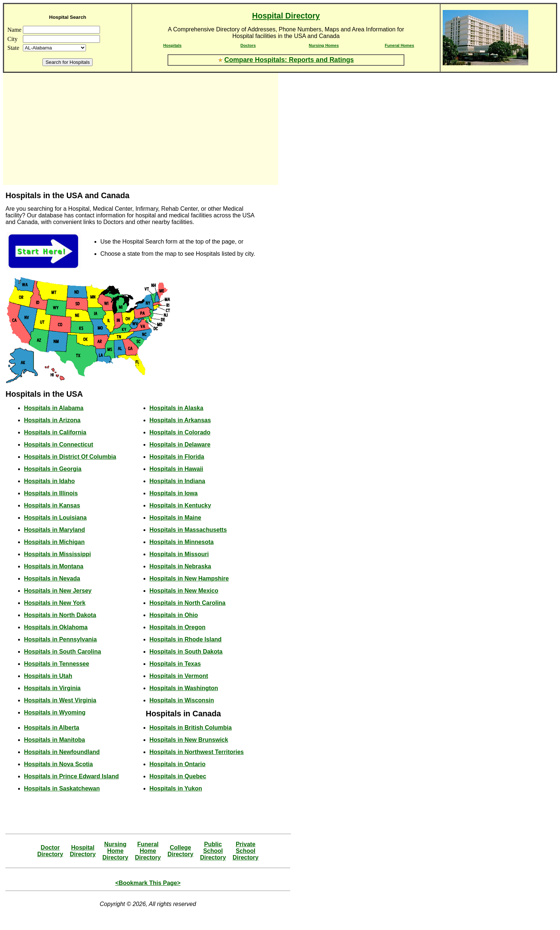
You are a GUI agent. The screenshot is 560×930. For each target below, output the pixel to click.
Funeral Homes (399, 45)
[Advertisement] (69, 129)
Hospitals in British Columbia (191, 728)
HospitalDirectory (83, 851)
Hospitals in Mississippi (57, 554)
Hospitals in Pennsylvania (60, 639)
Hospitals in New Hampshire (189, 578)
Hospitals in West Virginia (60, 700)
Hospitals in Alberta (52, 728)
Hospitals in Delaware (180, 445)
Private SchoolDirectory (245, 851)
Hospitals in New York (55, 603)
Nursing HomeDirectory (115, 851)
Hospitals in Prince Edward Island (71, 776)
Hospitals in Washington (184, 688)
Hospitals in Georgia (53, 469)
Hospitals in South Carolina (63, 652)
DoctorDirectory (50, 851)
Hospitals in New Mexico (184, 591)
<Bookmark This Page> (148, 883)
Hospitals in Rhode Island (186, 639)
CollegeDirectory (180, 851)
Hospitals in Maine (175, 518)
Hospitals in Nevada (52, 578)
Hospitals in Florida (177, 457)
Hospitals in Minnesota (182, 542)
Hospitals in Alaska (176, 408)
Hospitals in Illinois (51, 493)
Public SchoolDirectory (213, 851)
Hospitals (173, 45)
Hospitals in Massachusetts (188, 530)
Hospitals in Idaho (49, 481)
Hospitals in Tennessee (57, 664)
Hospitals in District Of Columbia (70, 457)
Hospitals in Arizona (52, 420)
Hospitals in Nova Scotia (58, 764)
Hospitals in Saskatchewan (62, 788)
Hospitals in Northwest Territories (197, 752)
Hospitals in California (55, 432)
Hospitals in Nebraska (180, 566)
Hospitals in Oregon (177, 627)
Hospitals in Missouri (179, 554)
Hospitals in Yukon (176, 788)
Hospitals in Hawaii (176, 469)
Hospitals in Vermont (179, 676)
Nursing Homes (324, 45)
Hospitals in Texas (175, 664)
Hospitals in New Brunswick (189, 740)
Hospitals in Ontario (177, 764)
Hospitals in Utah (48, 676)
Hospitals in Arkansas (180, 420)
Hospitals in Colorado (180, 432)
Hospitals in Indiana (177, 481)
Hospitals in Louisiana (55, 518)
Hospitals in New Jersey (58, 591)
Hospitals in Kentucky (180, 505)
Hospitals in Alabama (54, 408)
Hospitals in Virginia (52, 688)
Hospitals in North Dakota (60, 615)
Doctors (248, 45)
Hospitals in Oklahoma (56, 627)
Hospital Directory (286, 16)
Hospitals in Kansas (52, 505)
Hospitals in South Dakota (186, 652)
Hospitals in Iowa (174, 493)
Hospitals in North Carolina (187, 603)
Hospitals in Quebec (178, 776)
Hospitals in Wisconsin (182, 700)
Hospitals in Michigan (54, 542)
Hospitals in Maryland (54, 530)
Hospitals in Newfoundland (62, 752)
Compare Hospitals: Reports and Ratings (289, 60)
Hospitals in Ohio (174, 615)
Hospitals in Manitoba (54, 740)
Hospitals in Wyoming (55, 712)
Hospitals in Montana (54, 566)
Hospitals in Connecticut (59, 445)
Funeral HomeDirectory (148, 851)
